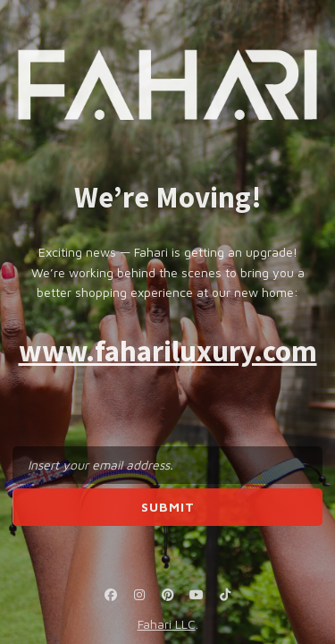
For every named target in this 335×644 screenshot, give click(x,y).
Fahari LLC (167, 624)
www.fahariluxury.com (168, 351)
